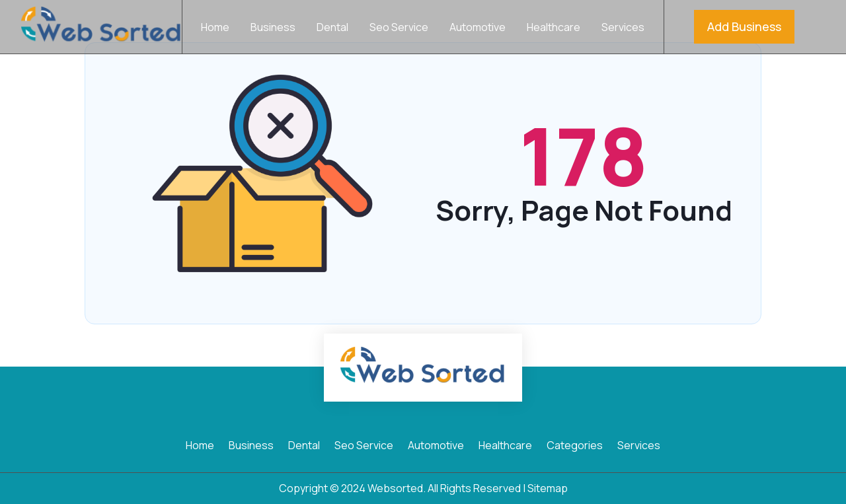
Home (215, 28)
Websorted (395, 488)
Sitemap (548, 488)
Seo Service (399, 28)
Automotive (478, 28)
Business (273, 28)
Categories (575, 447)
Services (623, 28)
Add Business (744, 26)
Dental (332, 28)
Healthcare (554, 28)
